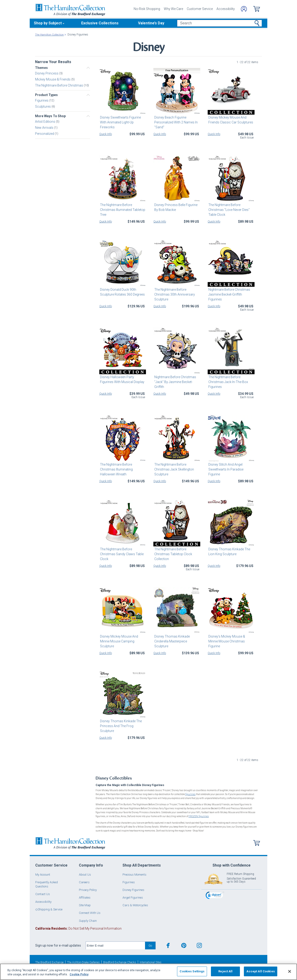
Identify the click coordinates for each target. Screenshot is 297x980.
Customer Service (200, 9)
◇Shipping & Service (49, 909)
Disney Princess (47, 73)
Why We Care (173, 9)
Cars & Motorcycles (135, 905)
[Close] (290, 971)
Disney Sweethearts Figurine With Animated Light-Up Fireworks (120, 122)
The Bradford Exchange (49, 962)
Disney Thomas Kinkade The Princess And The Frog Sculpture (120, 726)
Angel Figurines (133, 897)
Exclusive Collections (100, 23)
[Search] (219, 23)
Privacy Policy (88, 890)
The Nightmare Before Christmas (59, 85)
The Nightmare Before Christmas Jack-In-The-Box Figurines (228, 382)
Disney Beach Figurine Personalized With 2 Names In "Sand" (175, 122)
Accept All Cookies (260, 971)
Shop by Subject (48, 23)
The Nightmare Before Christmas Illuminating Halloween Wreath (116, 469)
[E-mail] (115, 945)
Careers (84, 882)
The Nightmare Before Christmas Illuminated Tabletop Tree (122, 210)
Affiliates (85, 897)
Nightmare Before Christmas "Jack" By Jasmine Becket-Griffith (174, 382)
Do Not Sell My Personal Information (78, 928)
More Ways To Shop (50, 116)
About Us (85, 874)
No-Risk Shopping (147, 9)
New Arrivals (45, 128)
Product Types (46, 95)
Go (150, 945)
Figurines (42, 100)
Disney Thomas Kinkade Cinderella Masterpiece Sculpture (171, 641)
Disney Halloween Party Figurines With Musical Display (121, 379)
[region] (148, 972)
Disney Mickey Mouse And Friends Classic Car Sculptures (230, 120)
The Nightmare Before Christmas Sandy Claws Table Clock (121, 554)
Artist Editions (45, 122)
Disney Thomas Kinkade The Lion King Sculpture (229, 552)
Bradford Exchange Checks (120, 962)
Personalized (45, 134)
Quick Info (106, 134)
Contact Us (43, 894)
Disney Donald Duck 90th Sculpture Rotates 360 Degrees (122, 292)
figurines (190, 794)
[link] (215, 896)
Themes (41, 68)
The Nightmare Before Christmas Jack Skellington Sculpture (173, 469)
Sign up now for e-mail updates (58, 945)
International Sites (151, 962)
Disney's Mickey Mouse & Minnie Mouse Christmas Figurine (226, 641)
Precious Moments (134, 874)
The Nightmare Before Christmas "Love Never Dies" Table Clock (228, 210)
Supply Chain (88, 920)
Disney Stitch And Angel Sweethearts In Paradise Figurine (225, 469)
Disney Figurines (133, 890)
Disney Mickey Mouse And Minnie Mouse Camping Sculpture (118, 641)
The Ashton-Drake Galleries (83, 962)
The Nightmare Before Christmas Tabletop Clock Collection (172, 554)
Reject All (225, 971)
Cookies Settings (192, 971)
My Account (43, 874)
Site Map (85, 905)
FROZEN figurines (198, 816)
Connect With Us (90, 913)
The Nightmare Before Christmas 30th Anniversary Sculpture (174, 294)
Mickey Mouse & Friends (53, 79)
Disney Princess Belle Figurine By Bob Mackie (175, 207)
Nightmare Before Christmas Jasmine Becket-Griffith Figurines (229, 294)
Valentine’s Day (151, 23)
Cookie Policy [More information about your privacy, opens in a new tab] (79, 974)
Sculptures (43, 106)
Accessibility (226, 9)
